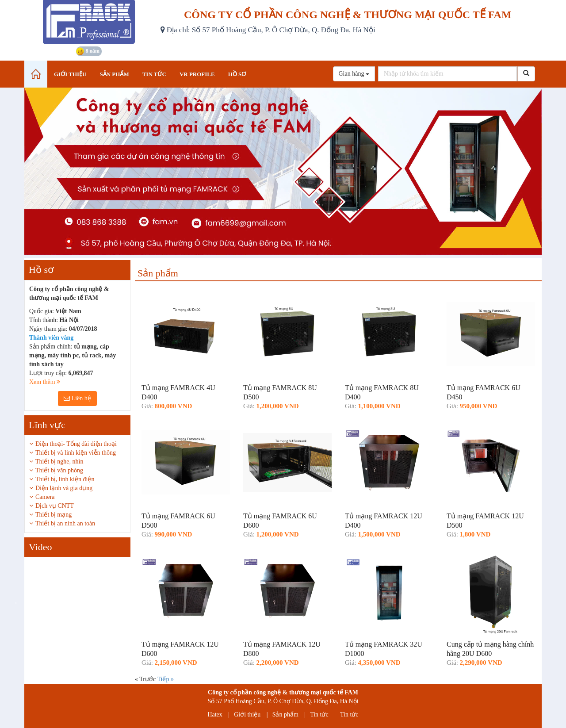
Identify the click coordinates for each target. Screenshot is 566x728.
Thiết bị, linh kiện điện (65, 479)
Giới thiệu (247, 715)
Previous (18, 602)
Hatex (215, 715)
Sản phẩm (285, 715)
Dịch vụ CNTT (55, 506)
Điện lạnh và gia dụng (64, 488)
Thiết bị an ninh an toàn (65, 523)
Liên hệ (77, 398)
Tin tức (319, 715)
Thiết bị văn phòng (59, 470)
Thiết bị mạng (54, 515)
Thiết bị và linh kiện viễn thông (76, 453)
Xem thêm (45, 382)
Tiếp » (165, 679)
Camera (45, 497)
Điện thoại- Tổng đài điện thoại (76, 444)
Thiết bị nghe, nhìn (59, 462)
